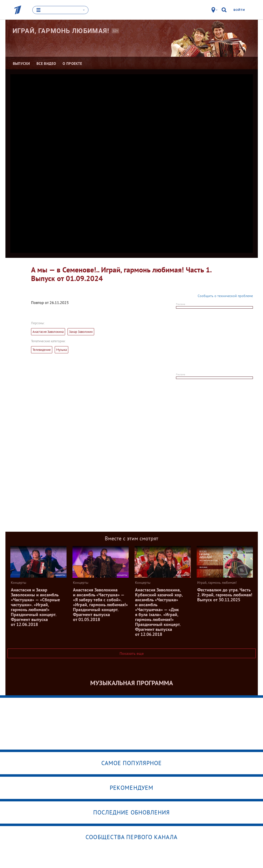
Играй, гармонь (61, 31)
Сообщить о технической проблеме (225, 296)
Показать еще (132, 653)
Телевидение (42, 350)
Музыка (61, 350)
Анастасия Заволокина (48, 332)
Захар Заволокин (81, 332)
